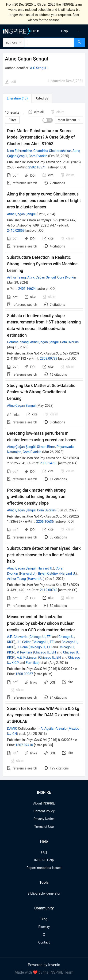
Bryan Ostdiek (48, 574)
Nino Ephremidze (19, 151)
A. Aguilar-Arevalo (54, 729)
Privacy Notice (44, 819)
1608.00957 (24, 674)
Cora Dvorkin (38, 156)
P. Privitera (25, 652)
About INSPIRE (44, 803)
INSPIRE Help (44, 860)
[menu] (67, 31)
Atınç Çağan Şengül (21, 214)
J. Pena (22, 647)
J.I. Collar (24, 642)
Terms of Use (44, 827)
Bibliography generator (44, 893)
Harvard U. (45, 568)
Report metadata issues (44, 868)
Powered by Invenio (44, 965)
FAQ (44, 852)
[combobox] (49, 42)
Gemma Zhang (18, 342)
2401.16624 (27, 289)
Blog (44, 919)
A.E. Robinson (27, 657)
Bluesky (44, 927)
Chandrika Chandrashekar (52, 151)
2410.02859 (16, 231)
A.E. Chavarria (17, 637)
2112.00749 (49, 590)
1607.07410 (24, 745)
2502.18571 (37, 167)
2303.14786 (49, 463)
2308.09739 (49, 359)
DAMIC (12, 729)
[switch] (48, 120)
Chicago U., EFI (40, 637)
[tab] (17, 98)
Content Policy (44, 811)
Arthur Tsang (16, 277)
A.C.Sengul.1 (39, 68)
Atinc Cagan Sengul (21, 406)
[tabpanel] (44, 440)
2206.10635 (45, 522)
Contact (44, 942)
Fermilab (32, 663)
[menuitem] (64, 31)
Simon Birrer (46, 447)
